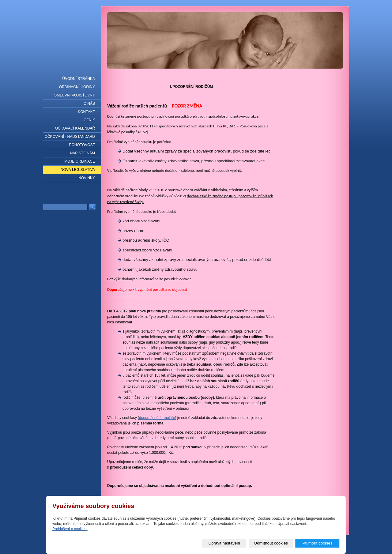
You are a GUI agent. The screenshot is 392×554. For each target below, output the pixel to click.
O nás (89, 104)
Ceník (89, 120)
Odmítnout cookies (271, 543)
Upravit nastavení (224, 543)
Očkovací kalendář (75, 128)
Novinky (87, 178)
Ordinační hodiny (77, 87)
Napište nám (83, 153)
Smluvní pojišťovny (75, 95)
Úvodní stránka (79, 79)
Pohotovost (82, 145)
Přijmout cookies (318, 543)
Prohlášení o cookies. (70, 529)
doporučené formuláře (157, 418)
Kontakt (86, 112)
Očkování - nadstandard (70, 137)
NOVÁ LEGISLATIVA (78, 170)
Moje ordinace (80, 161)
